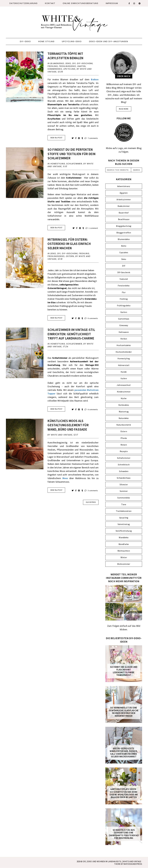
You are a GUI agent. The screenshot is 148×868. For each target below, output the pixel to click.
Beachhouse (124, 219)
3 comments (91, 491)
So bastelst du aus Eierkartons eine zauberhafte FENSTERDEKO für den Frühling (124, 834)
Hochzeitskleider (124, 352)
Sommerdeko (55, 69)
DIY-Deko (25, 41)
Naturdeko (124, 418)
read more (124, 109)
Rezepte (124, 451)
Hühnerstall (124, 365)
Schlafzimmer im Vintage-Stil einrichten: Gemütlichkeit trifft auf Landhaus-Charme (71, 334)
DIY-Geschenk (85, 63)
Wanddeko (124, 537)
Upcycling (69, 69)
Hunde (124, 372)
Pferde (124, 438)
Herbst (124, 339)
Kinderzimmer (124, 392)
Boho (124, 246)
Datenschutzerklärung (24, 3)
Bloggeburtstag (124, 226)
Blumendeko (57, 63)
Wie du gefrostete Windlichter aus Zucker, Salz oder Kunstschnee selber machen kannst (124, 753)
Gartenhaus (124, 319)
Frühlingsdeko (68, 66)
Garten (82, 66)
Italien (124, 378)
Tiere (124, 504)
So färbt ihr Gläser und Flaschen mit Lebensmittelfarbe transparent (124, 671)
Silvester (124, 484)
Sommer (124, 491)
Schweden (124, 471)
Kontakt (50, 3)
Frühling (53, 66)
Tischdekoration (124, 511)
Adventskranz (124, 186)
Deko (68, 63)
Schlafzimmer (74, 164)
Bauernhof (124, 213)
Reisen (124, 445)
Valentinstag (124, 524)
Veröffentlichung (124, 531)
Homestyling (58, 164)
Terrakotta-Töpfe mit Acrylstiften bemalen (65, 56)
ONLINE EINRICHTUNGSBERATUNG (81, 3)
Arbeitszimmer (124, 199)
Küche (124, 398)
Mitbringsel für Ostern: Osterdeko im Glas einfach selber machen (69, 244)
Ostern (70, 256)
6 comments (91, 409)
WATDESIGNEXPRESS (133, 864)
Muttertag (124, 412)
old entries (91, 502)
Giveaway (124, 325)
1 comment (92, 228)
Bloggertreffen (124, 233)
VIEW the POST (56, 138)
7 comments (91, 138)
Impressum (112, 3)
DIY (74, 63)
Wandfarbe (124, 544)
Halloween (124, 332)
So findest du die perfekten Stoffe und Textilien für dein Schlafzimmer (71, 154)
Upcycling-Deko (72, 41)
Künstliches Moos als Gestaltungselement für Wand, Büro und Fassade (68, 425)
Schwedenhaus (124, 478)
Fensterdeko (124, 286)
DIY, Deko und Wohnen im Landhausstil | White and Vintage (112, 861)
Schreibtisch (124, 465)
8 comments (91, 318)
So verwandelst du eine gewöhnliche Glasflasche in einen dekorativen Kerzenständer (124, 712)
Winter (124, 557)
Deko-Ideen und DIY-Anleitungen (109, 41)
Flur (124, 292)
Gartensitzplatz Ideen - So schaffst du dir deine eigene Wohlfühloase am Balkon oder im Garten (124, 793)
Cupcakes (124, 252)
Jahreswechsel (124, 385)
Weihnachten (124, 551)
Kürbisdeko (124, 405)
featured (124, 279)
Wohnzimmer (124, 564)
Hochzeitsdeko (124, 345)
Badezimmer (124, 206)
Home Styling (46, 41)
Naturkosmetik (124, 425)
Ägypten (124, 193)
